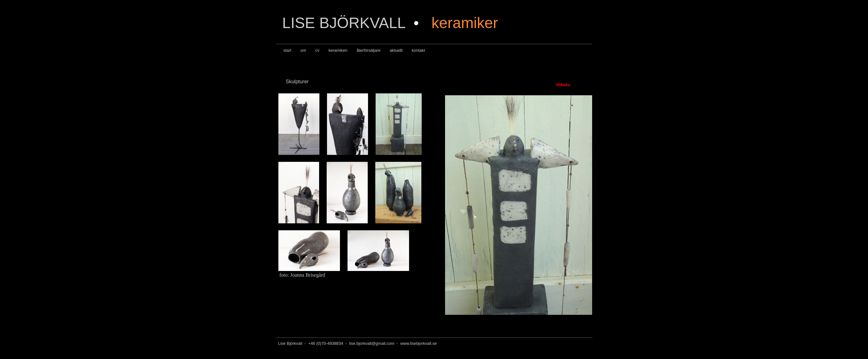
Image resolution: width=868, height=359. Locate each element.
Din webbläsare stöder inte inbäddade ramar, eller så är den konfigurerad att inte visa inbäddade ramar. (518, 204)
